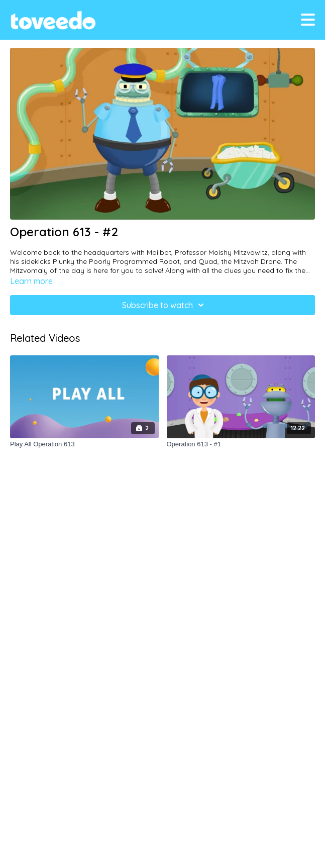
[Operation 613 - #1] (241, 444)
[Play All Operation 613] (84, 444)
